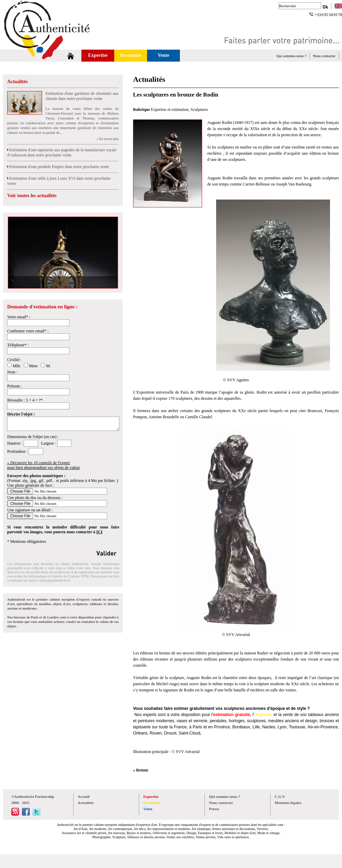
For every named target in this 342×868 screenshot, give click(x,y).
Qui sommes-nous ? (291, 56)
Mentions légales (288, 803)
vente (288, 715)
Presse (214, 809)
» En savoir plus (108, 139)
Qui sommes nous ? (225, 796)
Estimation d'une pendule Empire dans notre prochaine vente (58, 167)
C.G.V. (280, 796)
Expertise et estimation (170, 110)
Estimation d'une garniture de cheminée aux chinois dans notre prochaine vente (82, 96)
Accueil (84, 796)
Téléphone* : (18, 345)
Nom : (12, 372)
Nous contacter (324, 56)
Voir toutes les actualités (32, 196)
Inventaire (131, 55)
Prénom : (15, 386)
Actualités (17, 82)
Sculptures (199, 110)
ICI (100, 532)
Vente (163, 55)
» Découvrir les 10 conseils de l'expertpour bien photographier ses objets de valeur (44, 465)
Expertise (98, 55)
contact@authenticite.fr (54, 580)
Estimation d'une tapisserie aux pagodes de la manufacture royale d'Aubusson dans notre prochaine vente (62, 152)
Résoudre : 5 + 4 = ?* (25, 400)
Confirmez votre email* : (28, 331)
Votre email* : (19, 317)
